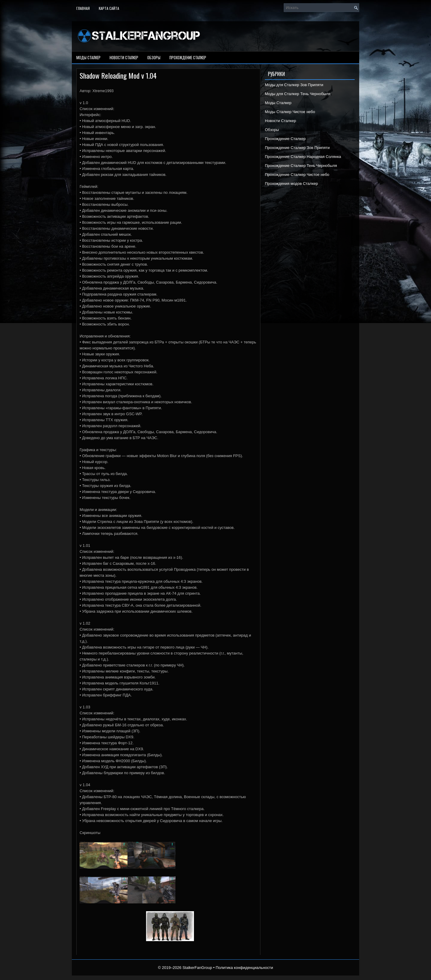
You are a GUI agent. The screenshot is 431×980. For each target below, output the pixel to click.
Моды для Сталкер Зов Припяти (294, 85)
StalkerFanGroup (197, 968)
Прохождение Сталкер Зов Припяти (297, 148)
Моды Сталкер (88, 57)
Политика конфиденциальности (244, 968)
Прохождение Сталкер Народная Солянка (303, 157)
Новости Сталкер (124, 57)
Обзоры (154, 57)
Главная (83, 8)
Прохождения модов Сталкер (291, 184)
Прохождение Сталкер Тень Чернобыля (301, 166)
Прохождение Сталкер (188, 57)
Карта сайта (109, 8)
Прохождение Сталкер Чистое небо (297, 175)
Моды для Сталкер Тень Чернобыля (298, 94)
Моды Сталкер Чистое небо (290, 112)
